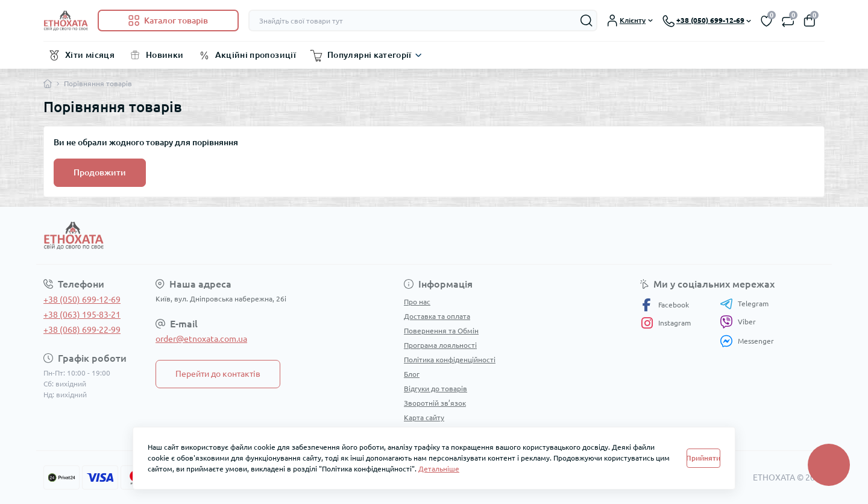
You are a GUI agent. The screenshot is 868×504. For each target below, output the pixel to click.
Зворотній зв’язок (435, 403)
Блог (412, 374)
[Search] (587, 20)
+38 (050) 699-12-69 (82, 300)
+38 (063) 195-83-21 (82, 315)
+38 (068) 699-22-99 (82, 330)
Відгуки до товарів (436, 389)
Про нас (417, 302)
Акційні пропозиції (256, 55)
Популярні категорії (370, 55)
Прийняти (703, 458)
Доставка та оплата (437, 316)
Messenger (747, 341)
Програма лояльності (440, 345)
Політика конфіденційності (450, 360)
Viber (738, 322)
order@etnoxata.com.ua (201, 339)
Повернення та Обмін (441, 331)
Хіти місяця (90, 55)
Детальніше (439, 469)
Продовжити (100, 172)
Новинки (165, 55)
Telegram (744, 304)
